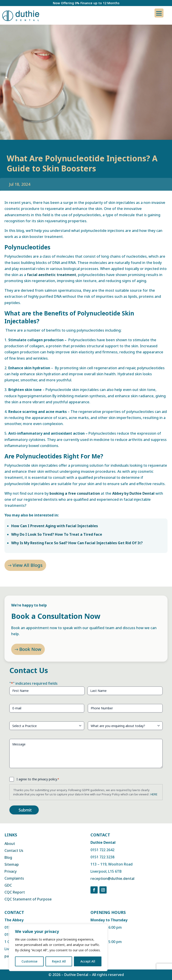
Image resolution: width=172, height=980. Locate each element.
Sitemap (12, 864)
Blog (8, 857)
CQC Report (15, 892)
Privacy (11, 871)
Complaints (14, 878)
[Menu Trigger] (159, 13)
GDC (8, 885)
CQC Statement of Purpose (28, 899)
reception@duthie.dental (112, 879)
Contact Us (14, 850)
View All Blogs (28, 565)
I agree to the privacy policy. (38, 779)
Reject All (59, 961)
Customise (29, 961)
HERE (154, 794)
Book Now (30, 654)
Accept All (88, 961)
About (10, 844)
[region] (58, 948)
